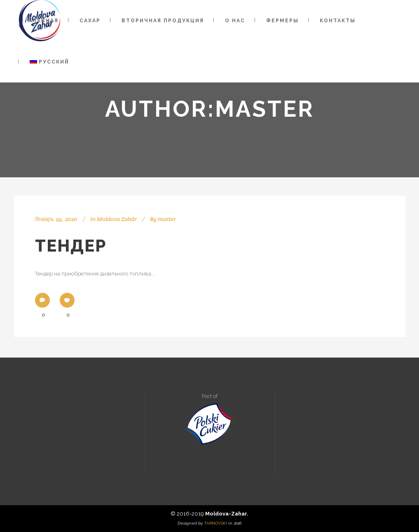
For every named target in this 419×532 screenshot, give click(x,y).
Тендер (71, 246)
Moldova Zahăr (117, 219)
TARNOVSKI (215, 523)
